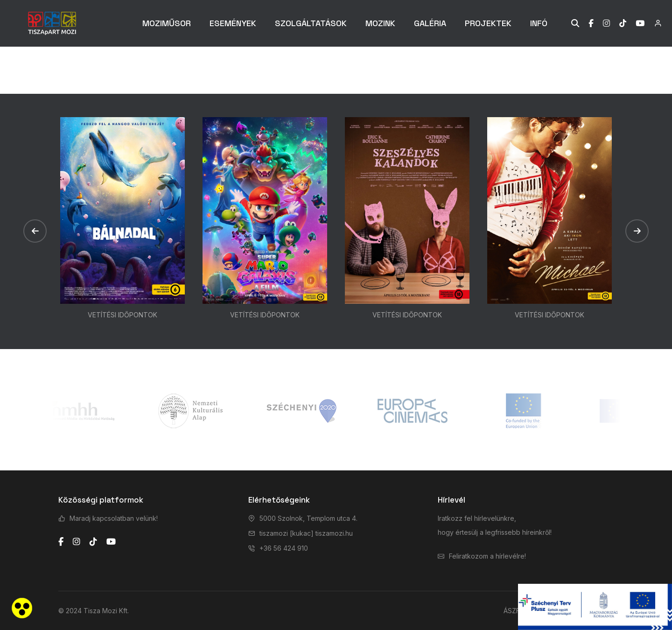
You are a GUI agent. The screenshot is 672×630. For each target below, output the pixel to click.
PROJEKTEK (488, 23)
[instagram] (77, 542)
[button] (35, 231)
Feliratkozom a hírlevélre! (487, 556)
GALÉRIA (430, 23)
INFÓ (539, 23)
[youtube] (111, 542)
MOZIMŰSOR (167, 23)
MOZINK (380, 23)
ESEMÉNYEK (233, 23)
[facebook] (61, 542)
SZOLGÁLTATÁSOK (311, 23)
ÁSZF (512, 611)
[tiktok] (93, 542)
